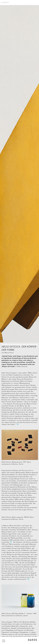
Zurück (6, 2)
